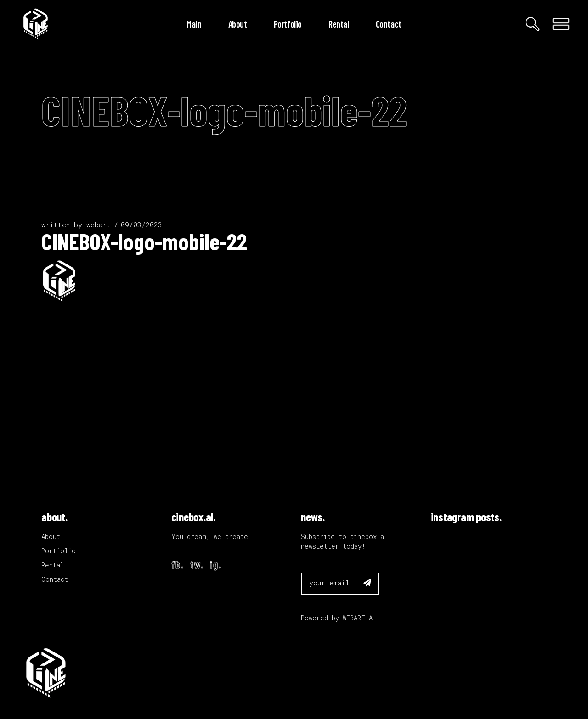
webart (99, 225)
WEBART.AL (359, 618)
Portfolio (59, 551)
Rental (53, 565)
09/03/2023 (141, 225)
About (51, 536)
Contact (55, 579)
